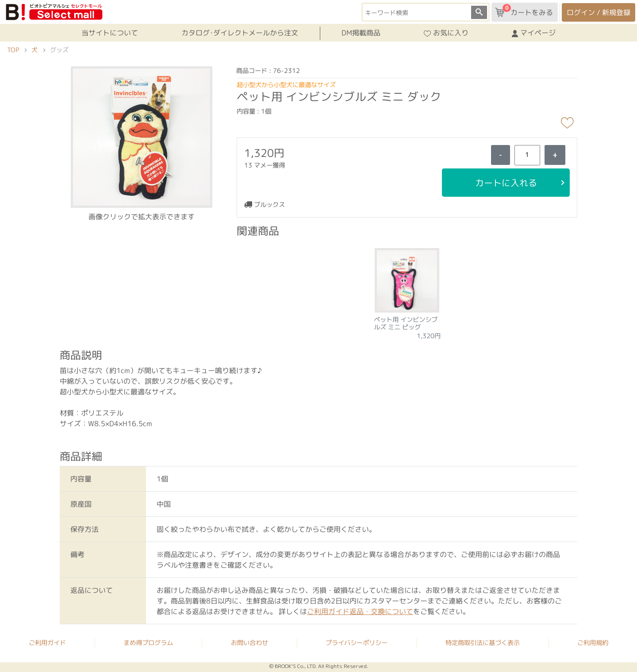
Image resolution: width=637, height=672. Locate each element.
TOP (13, 50)
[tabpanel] (407, 291)
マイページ (534, 33)
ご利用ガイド (47, 643)
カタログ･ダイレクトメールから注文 (240, 33)
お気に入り (446, 33)
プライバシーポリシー (357, 643)
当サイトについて (110, 33)
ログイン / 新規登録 (599, 12)
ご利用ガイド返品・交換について (360, 611)
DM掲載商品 (361, 33)
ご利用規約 (593, 643)
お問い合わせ (249, 643)
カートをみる (524, 11)
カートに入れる (506, 183)
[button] (142, 136)
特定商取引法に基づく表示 (483, 643)
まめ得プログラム (148, 643)
